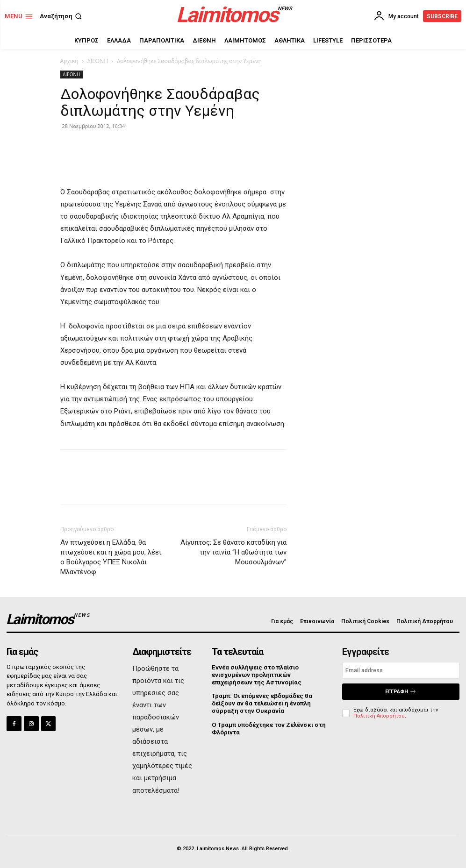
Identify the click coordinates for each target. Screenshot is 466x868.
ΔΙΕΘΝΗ (98, 61)
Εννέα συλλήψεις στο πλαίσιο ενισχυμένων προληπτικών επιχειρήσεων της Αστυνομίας (256, 675)
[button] (62, 16)
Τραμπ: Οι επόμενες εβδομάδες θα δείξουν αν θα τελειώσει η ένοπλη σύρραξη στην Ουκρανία (262, 703)
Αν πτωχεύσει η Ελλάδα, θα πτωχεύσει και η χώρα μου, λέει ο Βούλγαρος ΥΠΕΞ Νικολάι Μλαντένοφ (111, 557)
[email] (401, 670)
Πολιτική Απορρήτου (379, 716)
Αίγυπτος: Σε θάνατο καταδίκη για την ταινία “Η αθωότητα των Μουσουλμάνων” (233, 552)
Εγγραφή (401, 692)
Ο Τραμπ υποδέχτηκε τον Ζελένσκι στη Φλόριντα (268, 727)
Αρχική (69, 61)
